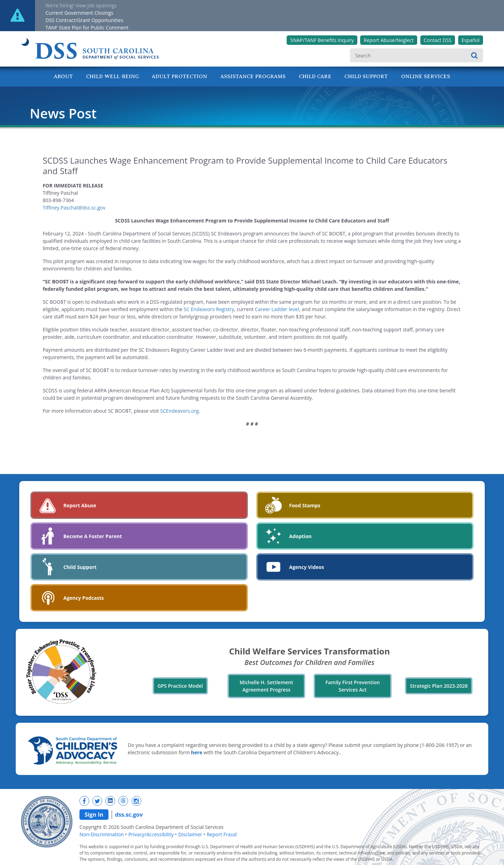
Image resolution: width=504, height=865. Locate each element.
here (197, 752)
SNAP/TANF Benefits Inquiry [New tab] (322, 40)
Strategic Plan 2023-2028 (439, 686)
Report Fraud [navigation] (222, 834)
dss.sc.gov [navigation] (129, 815)
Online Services (426, 76)
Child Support (366, 76)
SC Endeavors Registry (209, 309)
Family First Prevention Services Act (353, 686)
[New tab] (84, 801)
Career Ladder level (277, 309)
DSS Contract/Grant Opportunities (84, 20)
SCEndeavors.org (180, 411)
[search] (416, 55)
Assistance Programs (253, 76)
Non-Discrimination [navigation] (102, 834)
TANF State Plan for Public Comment (87, 28)
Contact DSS (438, 40)
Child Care (315, 76)
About (63, 76)
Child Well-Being (113, 76)
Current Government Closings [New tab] (79, 13)
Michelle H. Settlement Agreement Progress (267, 686)
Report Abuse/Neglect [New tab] (389, 40)
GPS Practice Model (180, 686)
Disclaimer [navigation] (190, 834)
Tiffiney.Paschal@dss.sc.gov (74, 208)
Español (471, 40)
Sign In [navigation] (94, 815)
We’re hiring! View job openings (81, 5)
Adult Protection (180, 76)
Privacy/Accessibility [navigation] (151, 834)
